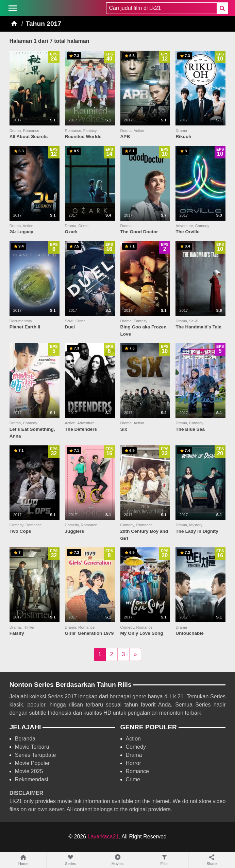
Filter (164, 860)
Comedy (136, 747)
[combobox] (161, 8)
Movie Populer (32, 763)
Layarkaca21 (103, 837)
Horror (133, 763)
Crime (133, 779)
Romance (137, 771)
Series (70, 860)
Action (133, 739)
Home (23, 860)
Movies (117, 860)
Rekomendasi (32, 779)
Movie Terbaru (32, 747)
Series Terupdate (36, 755)
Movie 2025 (29, 771)
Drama (134, 755)
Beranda (25, 739)
